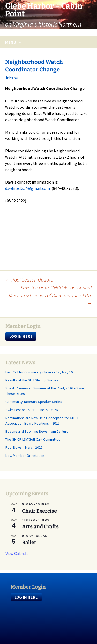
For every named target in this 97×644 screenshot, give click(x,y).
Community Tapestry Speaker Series (34, 402)
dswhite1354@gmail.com (28, 188)
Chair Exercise (39, 511)
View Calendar (17, 554)
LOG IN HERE (21, 336)
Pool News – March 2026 (24, 447)
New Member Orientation (25, 456)
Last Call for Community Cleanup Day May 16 (39, 372)
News (14, 77)
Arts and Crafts (40, 526)
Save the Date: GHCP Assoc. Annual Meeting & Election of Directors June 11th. (50, 295)
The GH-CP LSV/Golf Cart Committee (33, 439)
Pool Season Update (29, 280)
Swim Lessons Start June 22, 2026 (32, 410)
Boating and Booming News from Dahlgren (38, 431)
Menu (11, 42)
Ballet (29, 542)
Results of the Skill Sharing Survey (32, 380)
